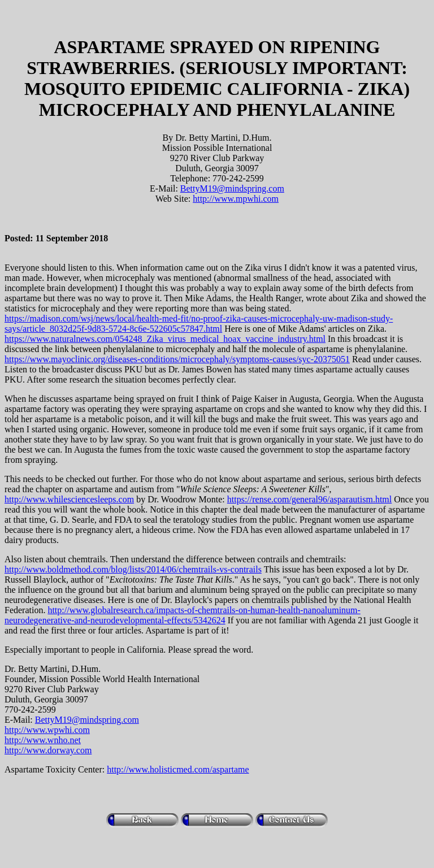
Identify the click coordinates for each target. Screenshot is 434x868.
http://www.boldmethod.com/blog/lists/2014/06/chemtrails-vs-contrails (133, 569)
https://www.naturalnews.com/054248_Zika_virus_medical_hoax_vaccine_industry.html (165, 339)
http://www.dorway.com (48, 750)
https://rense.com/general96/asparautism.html (309, 499)
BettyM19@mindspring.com (232, 188)
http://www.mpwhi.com (236, 199)
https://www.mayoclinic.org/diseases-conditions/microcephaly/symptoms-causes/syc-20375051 (177, 359)
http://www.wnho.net (43, 740)
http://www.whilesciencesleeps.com (69, 499)
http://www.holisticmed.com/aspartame (178, 769)
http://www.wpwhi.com (47, 730)
